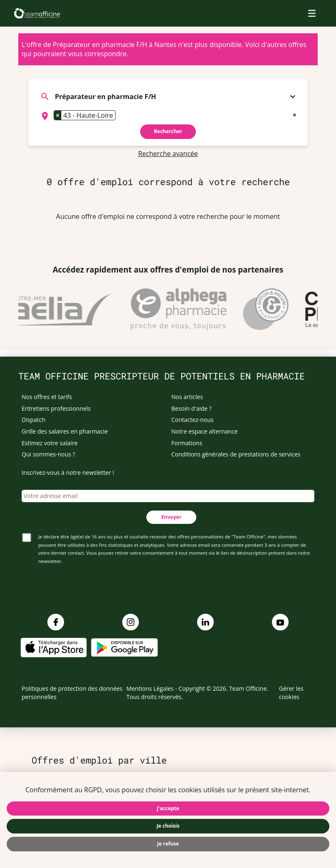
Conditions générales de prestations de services (236, 454)
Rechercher (168, 131)
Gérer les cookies (291, 693)
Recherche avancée (168, 154)
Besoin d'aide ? (191, 408)
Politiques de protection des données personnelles (72, 693)
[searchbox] (120, 116)
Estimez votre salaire (50, 443)
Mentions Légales (150, 688)
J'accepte (168, 808)
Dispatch (33, 420)
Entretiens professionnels (56, 408)
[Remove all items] (295, 114)
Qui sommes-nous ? (48, 454)
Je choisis (168, 826)
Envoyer (171, 517)
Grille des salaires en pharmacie (65, 431)
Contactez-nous (193, 420)
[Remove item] (58, 115)
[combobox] (168, 116)
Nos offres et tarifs (47, 397)
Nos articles (187, 397)
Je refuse (168, 844)
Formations (187, 443)
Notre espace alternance (205, 431)
